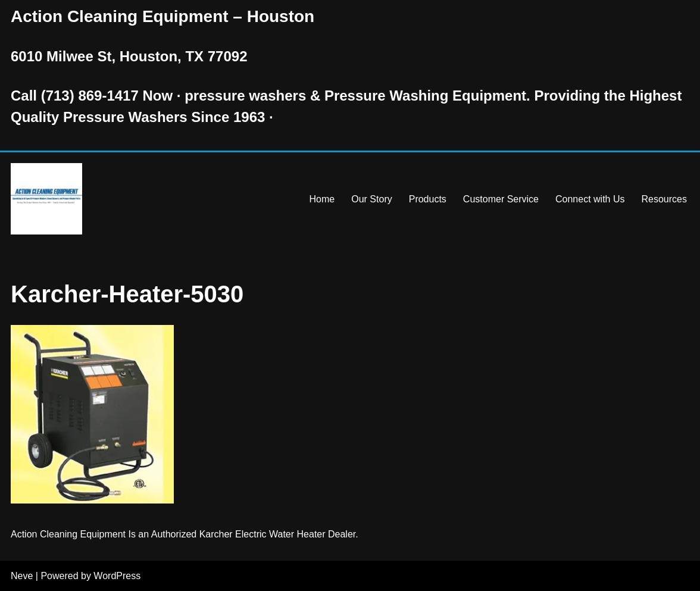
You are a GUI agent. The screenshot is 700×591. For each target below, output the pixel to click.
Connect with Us (590, 199)
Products (428, 199)
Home (322, 199)
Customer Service (501, 199)
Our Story (371, 199)
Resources (664, 199)
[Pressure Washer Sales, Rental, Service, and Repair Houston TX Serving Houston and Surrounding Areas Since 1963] (46, 199)
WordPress (117, 576)
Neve (22, 576)
